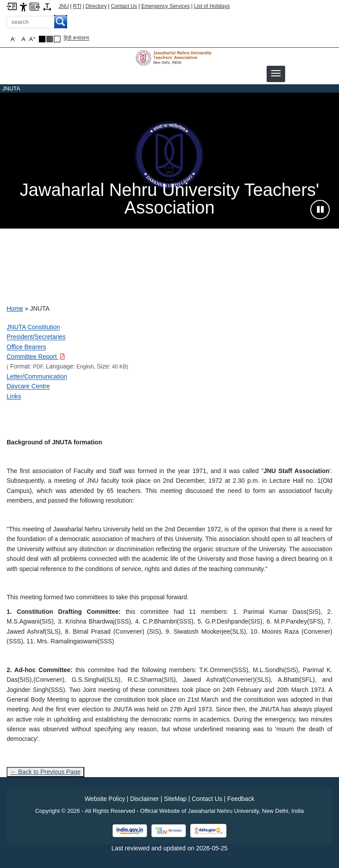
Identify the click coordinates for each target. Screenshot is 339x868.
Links (14, 396)
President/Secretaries (36, 337)
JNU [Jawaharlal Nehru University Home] (64, 6)
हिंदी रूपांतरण (76, 38)
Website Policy (105, 799)
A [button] (32, 39)
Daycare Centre (28, 386)
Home (15, 308)
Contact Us (124, 6)
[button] (276, 73)
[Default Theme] (57, 39)
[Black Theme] (42, 39)
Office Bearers (26, 347)
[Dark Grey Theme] (50, 39)
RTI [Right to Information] (77, 6)
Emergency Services (166, 6)
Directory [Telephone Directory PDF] (96, 6)
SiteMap (175, 799)
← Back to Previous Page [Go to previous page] (45, 772)
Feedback (241, 799)
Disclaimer (145, 799)
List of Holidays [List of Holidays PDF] (212, 6)
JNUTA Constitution (33, 327)
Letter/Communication (37, 376)
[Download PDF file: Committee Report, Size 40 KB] (36, 357)
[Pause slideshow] (320, 210)
